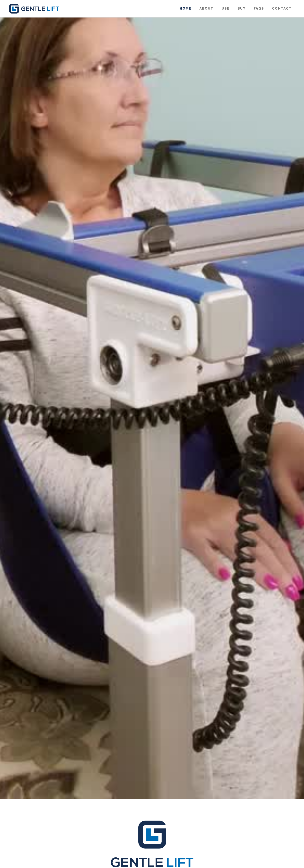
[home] (34, 9)
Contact (282, 8)
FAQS (259, 8)
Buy (242, 8)
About (206, 8)
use (226, 8)
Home (186, 8)
